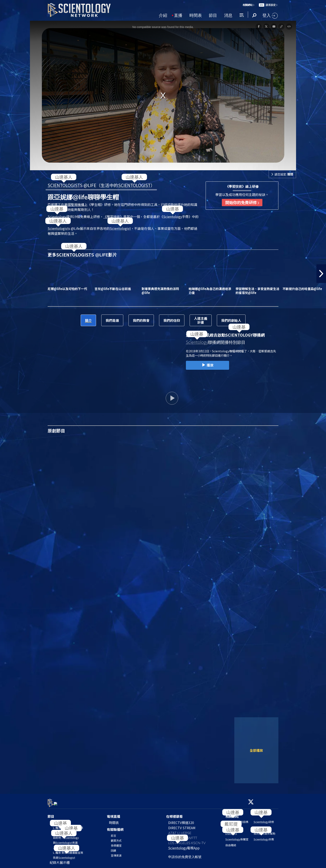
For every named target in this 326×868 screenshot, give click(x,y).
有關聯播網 (115, 827)
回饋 (114, 848)
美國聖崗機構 (74, 204)
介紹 (163, 15)
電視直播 (114, 814)
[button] (321, 274)
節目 (213, 15)
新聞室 (237, 837)
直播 (178, 15)
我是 (64, 855)
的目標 (237, 819)
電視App (184, 845)
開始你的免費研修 (242, 202)
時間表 (196, 15)
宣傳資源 (116, 853)
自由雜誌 (231, 843)
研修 (264, 819)
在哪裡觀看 (174, 814)
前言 (114, 833)
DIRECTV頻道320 (181, 820)
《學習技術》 (113, 217)
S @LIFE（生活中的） (101, 185)
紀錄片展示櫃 (60, 860)
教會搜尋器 (260, 825)
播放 (207, 365)
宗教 (264, 837)
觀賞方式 (116, 838)
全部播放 (256, 750)
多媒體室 (116, 843)
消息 (228, 15)
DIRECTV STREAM (182, 825)
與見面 (65, 840)
